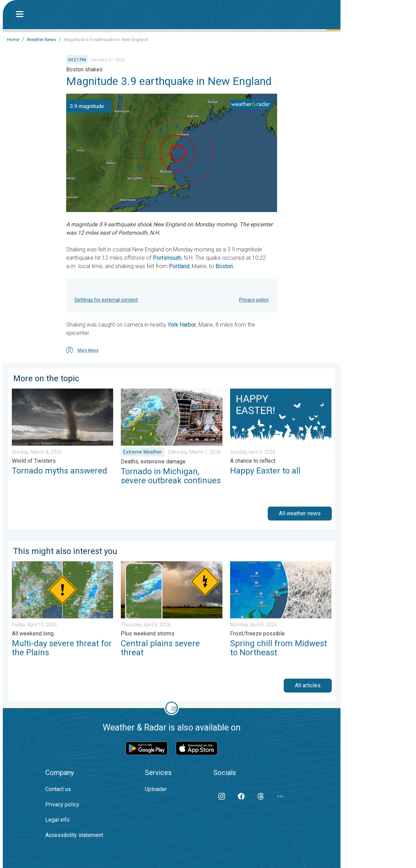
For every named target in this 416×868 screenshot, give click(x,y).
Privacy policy (254, 300)
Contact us (58, 789)
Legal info (57, 820)
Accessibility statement (74, 835)
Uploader (156, 789)
